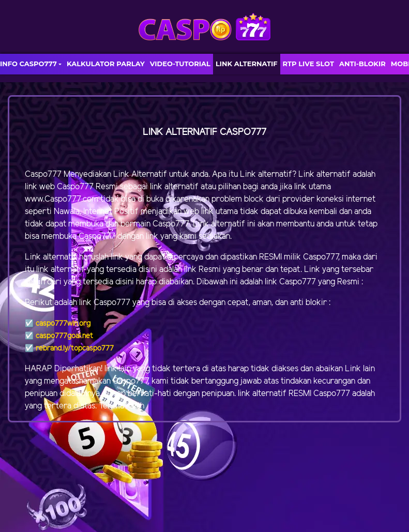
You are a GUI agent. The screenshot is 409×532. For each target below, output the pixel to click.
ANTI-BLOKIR (362, 64)
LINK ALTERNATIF (247, 64)
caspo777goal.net (64, 336)
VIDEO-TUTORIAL (180, 64)
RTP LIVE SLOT (308, 64)
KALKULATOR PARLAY (106, 64)
